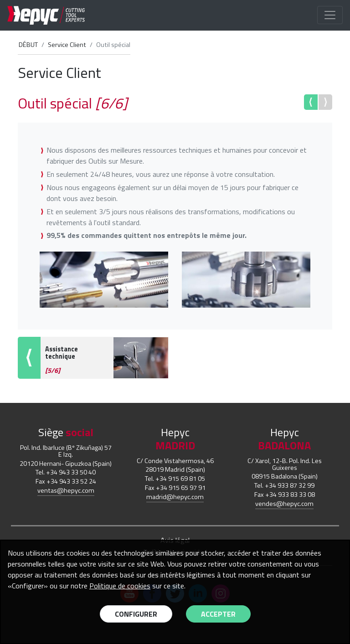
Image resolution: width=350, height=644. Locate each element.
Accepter (218, 614)
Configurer (136, 614)
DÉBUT (28, 45)
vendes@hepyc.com (284, 504)
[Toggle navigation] (330, 15)
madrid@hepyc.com (175, 497)
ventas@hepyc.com (66, 490)
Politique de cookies (120, 586)
